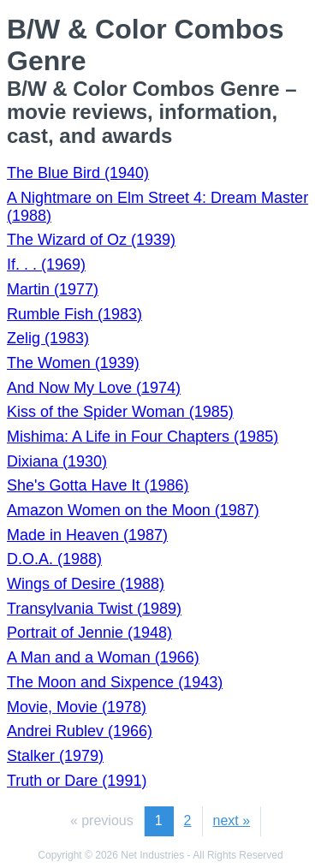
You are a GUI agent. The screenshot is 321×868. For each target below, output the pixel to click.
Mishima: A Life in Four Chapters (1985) (143, 437)
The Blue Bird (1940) (78, 173)
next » (232, 820)
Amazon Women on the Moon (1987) (133, 510)
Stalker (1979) (55, 756)
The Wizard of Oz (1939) (91, 240)
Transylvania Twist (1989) (94, 609)
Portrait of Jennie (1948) (89, 633)
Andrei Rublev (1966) (80, 731)
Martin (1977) (53, 289)
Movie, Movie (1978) (77, 707)
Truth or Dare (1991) (77, 781)
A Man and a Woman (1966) (103, 657)
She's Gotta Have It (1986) (98, 485)
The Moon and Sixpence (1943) (115, 682)
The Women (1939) (73, 363)
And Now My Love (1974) (94, 388)
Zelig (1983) (48, 338)
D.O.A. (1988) (54, 559)
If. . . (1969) (46, 265)
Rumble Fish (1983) (74, 314)
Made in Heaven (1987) (87, 535)
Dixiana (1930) (57, 461)
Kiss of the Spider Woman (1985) (120, 412)
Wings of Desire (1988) (86, 584)
